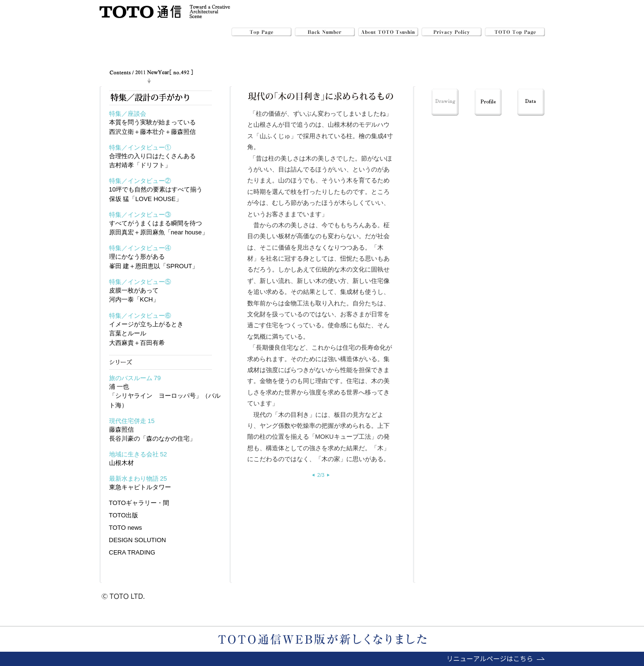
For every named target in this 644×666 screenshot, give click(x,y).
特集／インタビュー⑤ (140, 282)
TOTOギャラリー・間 (139, 503)
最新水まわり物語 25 (138, 479)
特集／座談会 (128, 114)
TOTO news (126, 528)
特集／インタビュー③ (140, 215)
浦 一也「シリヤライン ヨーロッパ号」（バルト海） (165, 396)
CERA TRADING (132, 552)
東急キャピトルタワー (140, 487)
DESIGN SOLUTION (138, 540)
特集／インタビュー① (140, 147)
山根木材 (121, 463)
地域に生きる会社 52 (138, 454)
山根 (260, 125)
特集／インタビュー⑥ (140, 316)
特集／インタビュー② (140, 181)
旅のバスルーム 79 (135, 378)
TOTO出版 (124, 515)
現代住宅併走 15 (132, 421)
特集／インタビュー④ (140, 248)
